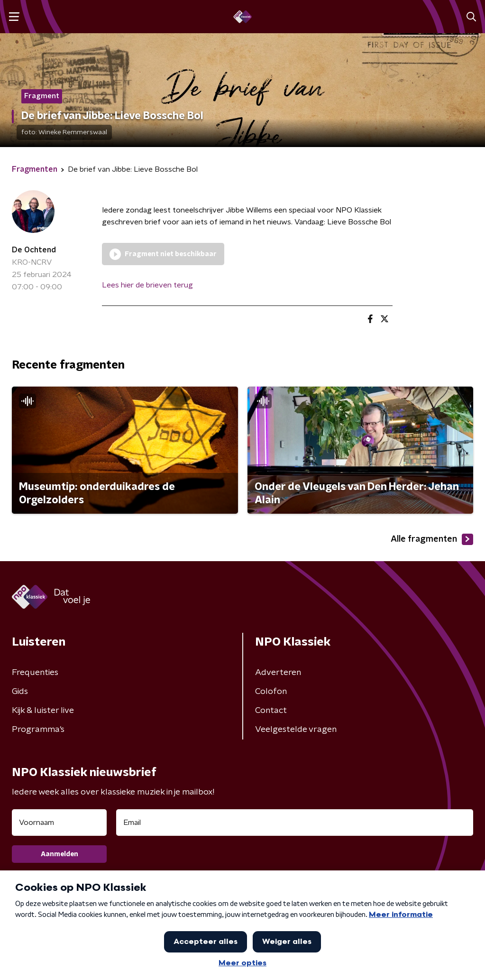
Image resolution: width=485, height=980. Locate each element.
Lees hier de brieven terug (147, 285)
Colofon (271, 692)
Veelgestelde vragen (296, 730)
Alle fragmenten (432, 539)
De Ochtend (34, 250)
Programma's (38, 730)
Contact (271, 711)
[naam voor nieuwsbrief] (59, 823)
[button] (14, 17)
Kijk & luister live (43, 711)
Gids (20, 692)
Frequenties (35, 673)
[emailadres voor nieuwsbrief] (295, 823)
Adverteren (278, 673)
